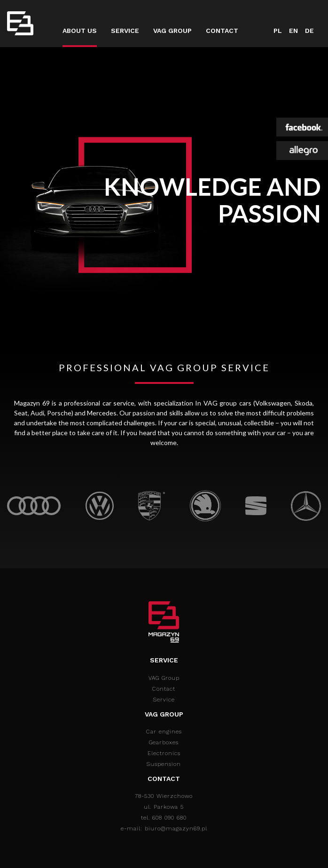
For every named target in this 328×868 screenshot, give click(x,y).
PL (278, 31)
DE (309, 31)
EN (293, 31)
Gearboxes (164, 742)
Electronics (164, 753)
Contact (222, 31)
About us (80, 31)
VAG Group (172, 31)
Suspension (164, 764)
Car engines (164, 732)
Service (125, 31)
